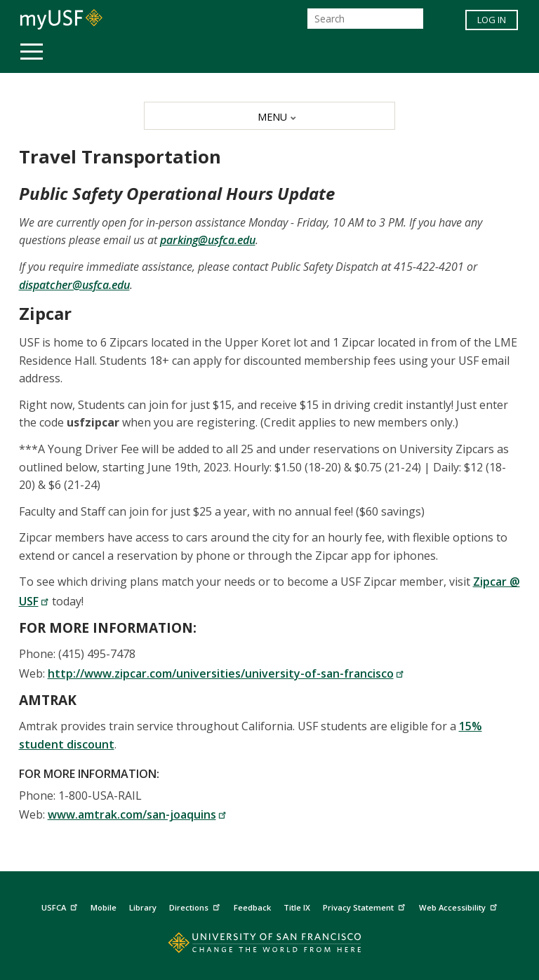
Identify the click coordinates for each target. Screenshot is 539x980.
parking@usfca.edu (208, 240)
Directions (196, 906)
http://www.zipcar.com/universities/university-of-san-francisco (226, 673)
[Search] (365, 19)
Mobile (104, 907)
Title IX (297, 907)
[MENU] (269, 116)
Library (143, 907)
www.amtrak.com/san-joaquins (137, 814)
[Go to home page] (269, 946)
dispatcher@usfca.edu (74, 285)
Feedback (252, 907)
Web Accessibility (460, 906)
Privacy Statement (366, 906)
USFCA (61, 906)
